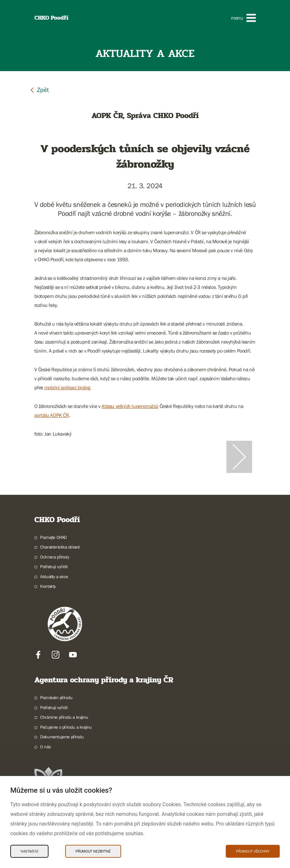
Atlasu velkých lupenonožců (130, 406)
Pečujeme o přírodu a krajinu (66, 727)
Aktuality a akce (54, 577)
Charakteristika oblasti (60, 547)
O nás (45, 747)
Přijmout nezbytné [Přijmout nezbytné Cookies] (93, 851)
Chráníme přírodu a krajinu (64, 717)
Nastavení (29, 851)
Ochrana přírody (55, 557)
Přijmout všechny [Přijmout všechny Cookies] (253, 851)
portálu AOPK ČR (52, 415)
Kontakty (48, 586)
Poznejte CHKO (53, 537)
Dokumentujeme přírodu (62, 737)
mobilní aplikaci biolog (67, 387)
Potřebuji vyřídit (54, 567)
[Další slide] (239, 457)
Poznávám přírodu (56, 697)
